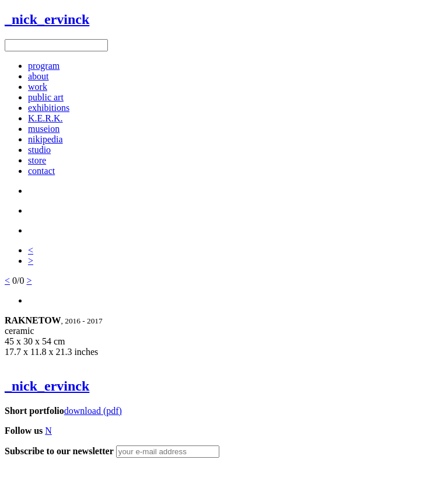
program (44, 66)
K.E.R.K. (45, 118)
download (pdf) (93, 411)
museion (44, 129)
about (38, 76)
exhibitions (49, 108)
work (38, 87)
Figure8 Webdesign (77, 471)
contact (41, 171)
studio (39, 150)
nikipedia (45, 139)
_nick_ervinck (47, 19)
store (37, 160)
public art (46, 97)
